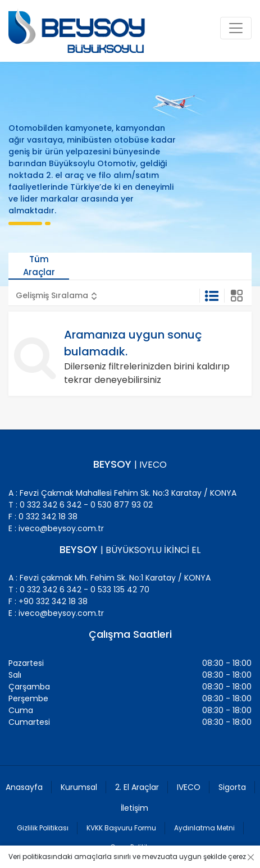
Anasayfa (24, 787)
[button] (56, 296)
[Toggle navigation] (236, 28)
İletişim (134, 808)
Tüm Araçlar (39, 266)
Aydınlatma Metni (204, 828)
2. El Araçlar (137, 787)
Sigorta (232, 787)
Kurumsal (79, 787)
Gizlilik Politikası (43, 828)
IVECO (189, 787)
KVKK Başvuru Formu (121, 828)
